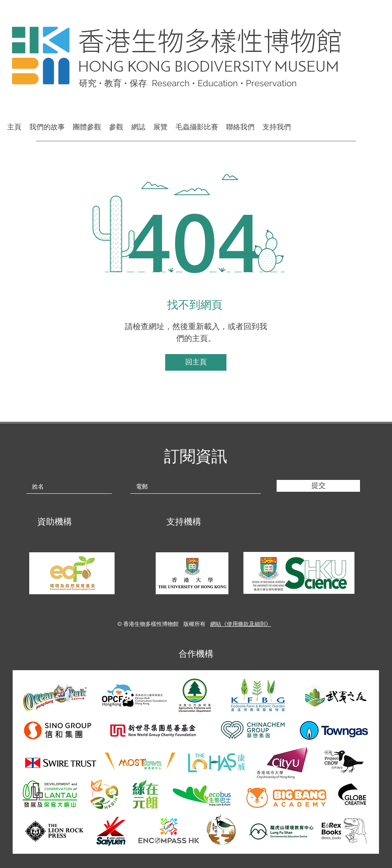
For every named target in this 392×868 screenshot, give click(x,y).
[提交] (318, 486)
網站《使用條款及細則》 (241, 624)
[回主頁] (196, 362)
